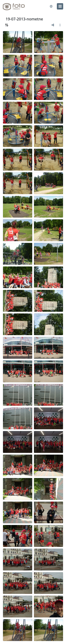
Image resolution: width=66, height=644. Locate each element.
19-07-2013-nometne (24, 19)
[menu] (60, 6)
